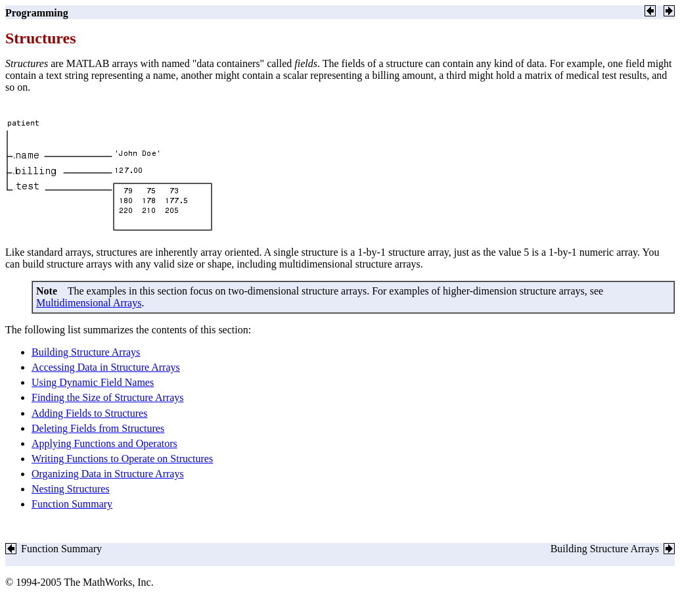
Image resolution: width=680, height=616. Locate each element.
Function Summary (72, 504)
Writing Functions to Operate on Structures (122, 459)
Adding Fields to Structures (89, 413)
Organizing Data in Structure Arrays (108, 474)
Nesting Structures (71, 489)
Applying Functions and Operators (104, 443)
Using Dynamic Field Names (93, 382)
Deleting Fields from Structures (98, 428)
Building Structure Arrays (86, 352)
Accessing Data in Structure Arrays (106, 367)
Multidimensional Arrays (89, 303)
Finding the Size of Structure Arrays (108, 397)
